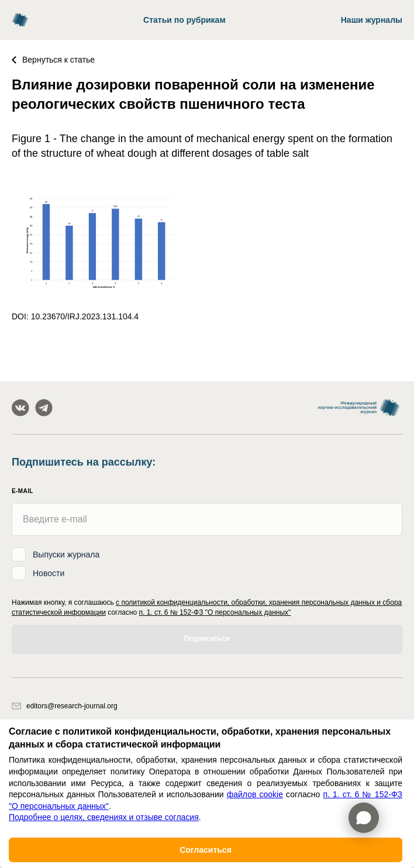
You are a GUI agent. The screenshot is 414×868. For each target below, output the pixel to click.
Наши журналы (372, 20)
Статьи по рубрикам (184, 20)
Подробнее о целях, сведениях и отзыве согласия (104, 817)
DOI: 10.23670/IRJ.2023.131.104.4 (75, 316)
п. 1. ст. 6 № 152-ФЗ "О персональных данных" (215, 612)
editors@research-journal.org (65, 706)
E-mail (23, 491)
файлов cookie (255, 794)
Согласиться (206, 850)
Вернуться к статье (53, 60)
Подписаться (207, 639)
